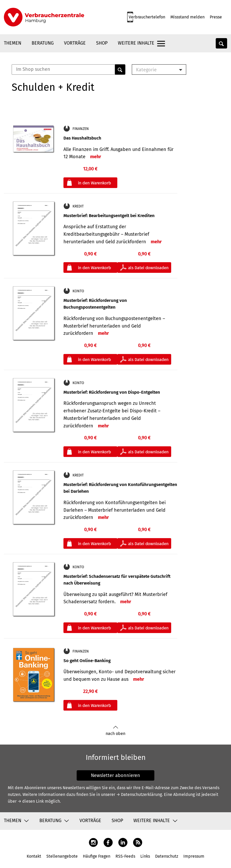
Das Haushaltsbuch (82, 138)
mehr (96, 157)
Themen (13, 43)
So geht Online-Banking (87, 661)
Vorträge (75, 43)
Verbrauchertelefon (147, 17)
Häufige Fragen (97, 856)
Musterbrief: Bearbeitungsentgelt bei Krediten (109, 216)
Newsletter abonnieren (116, 775)
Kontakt (34, 856)
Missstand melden (187, 17)
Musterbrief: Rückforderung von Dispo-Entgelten (112, 392)
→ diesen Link (31, 801)
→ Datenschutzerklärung (139, 794)
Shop (102, 43)
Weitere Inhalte (136, 43)
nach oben (116, 731)
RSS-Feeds (125, 856)
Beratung (43, 43)
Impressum (194, 856)
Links (145, 856)
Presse (216, 17)
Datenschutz (167, 856)
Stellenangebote (62, 856)
